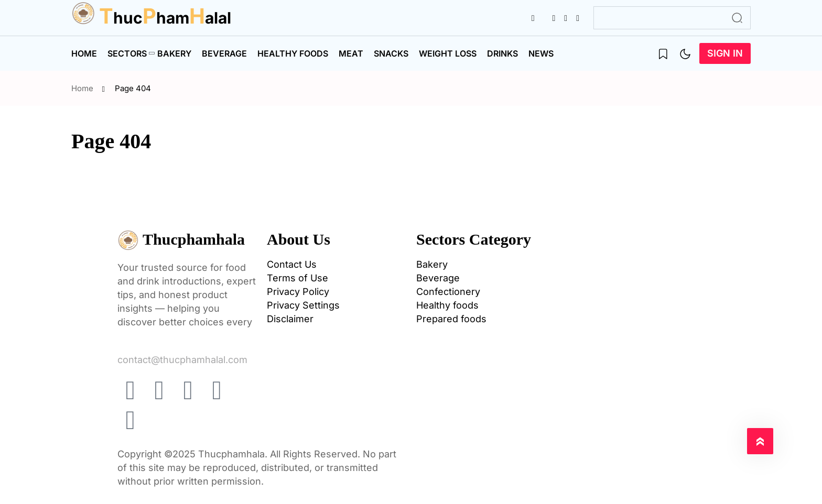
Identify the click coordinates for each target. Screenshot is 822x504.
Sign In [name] (725, 53)
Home (84, 53)
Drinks (502, 53)
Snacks (391, 53)
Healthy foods (293, 53)
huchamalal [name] (151, 17)
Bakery (174, 53)
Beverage (224, 53)
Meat (351, 53)
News (541, 53)
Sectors (127, 53)
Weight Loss (448, 53)
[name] (536, 18)
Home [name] (84, 88)
